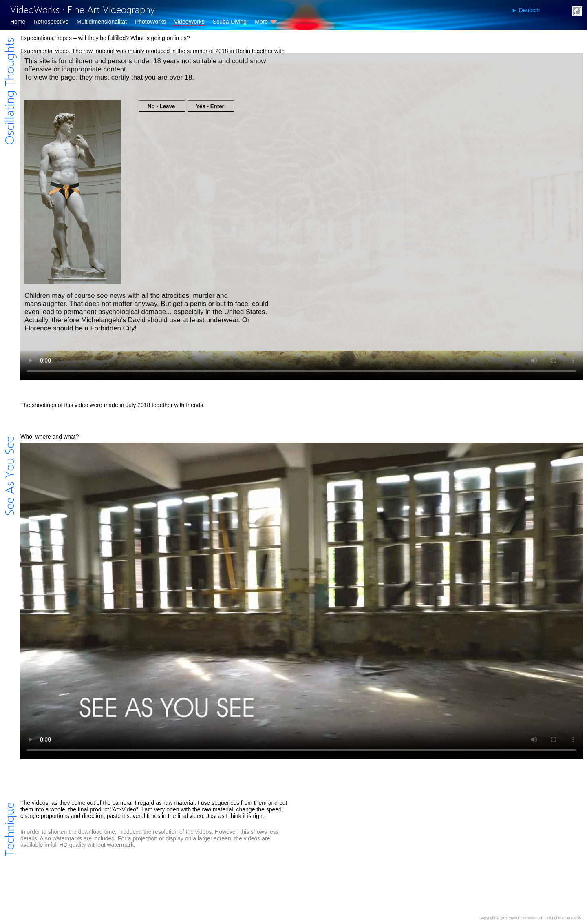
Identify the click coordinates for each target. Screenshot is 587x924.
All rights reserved (562, 918)
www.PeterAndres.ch (526, 918)
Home (18, 22)
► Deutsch (526, 10)
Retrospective (51, 22)
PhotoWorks (150, 22)
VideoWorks (189, 22)
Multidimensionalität (102, 22)
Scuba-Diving (230, 22)
